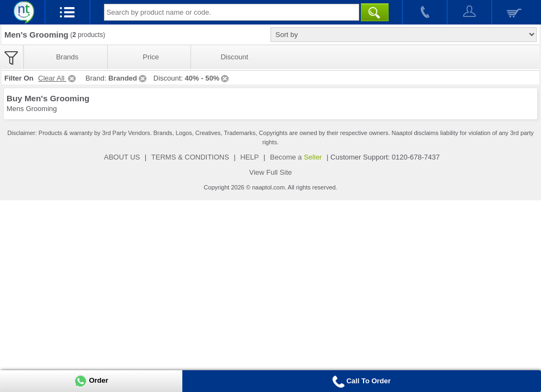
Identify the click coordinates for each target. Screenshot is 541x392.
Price (151, 57)
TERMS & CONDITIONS (190, 157)
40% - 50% (208, 78)
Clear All (58, 78)
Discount (234, 57)
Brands (67, 57)
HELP (249, 157)
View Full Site (271, 172)
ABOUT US (122, 157)
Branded (128, 78)
